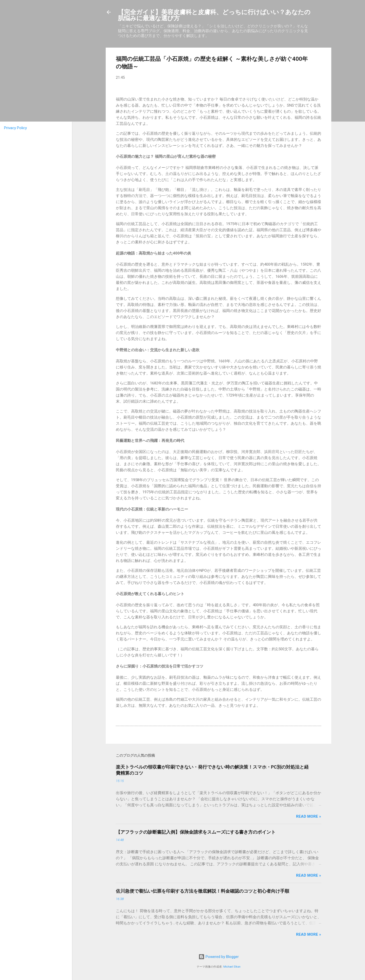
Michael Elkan (232, 967)
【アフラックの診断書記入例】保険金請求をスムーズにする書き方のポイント (196, 832)
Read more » (309, 816)
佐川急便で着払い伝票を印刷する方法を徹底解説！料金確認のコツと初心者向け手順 (203, 891)
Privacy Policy (15, 128)
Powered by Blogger (219, 957)
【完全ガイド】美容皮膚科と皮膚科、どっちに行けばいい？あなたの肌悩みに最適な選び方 (214, 15)
